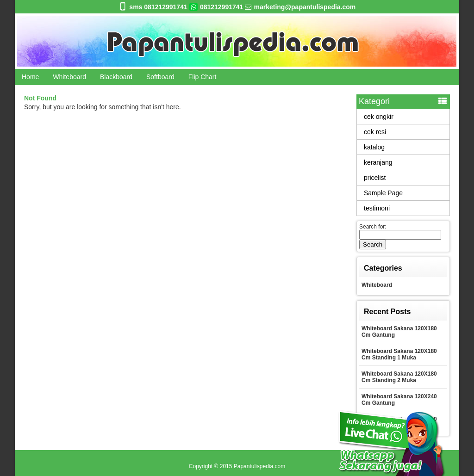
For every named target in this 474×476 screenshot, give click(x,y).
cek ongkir (379, 117)
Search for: (373, 227)
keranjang (378, 162)
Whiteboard (69, 77)
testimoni (377, 208)
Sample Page (383, 193)
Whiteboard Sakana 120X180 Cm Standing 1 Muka (399, 354)
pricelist (375, 178)
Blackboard (116, 77)
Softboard (160, 77)
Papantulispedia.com (259, 466)
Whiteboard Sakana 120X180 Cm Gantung (399, 332)
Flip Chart (203, 77)
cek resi (375, 132)
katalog (374, 147)
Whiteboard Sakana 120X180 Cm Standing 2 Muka (399, 377)
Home (30, 77)
